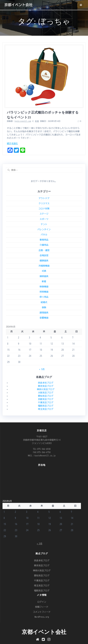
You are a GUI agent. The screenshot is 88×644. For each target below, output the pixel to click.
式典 (44, 271)
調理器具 (44, 313)
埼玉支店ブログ (46, 409)
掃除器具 (44, 276)
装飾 (44, 307)
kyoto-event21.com (23, 121)
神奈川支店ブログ (46, 389)
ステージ (44, 214)
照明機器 (44, 292)
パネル (44, 235)
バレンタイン (44, 229)
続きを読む (12, 143)
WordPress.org (42, 617)
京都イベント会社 (18, 5)
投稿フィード (42, 607)
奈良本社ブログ (46, 383)
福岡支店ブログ (46, 406)
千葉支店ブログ (46, 402)
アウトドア (44, 198)
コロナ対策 (44, 209)
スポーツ (44, 219)
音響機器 (44, 318)
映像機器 (44, 287)
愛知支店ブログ (46, 396)
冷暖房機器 (44, 266)
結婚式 (44, 302)
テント (44, 224)
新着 (37, 121)
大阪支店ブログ (46, 393)
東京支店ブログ (46, 386)
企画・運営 (44, 250)
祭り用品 (44, 297)
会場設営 (44, 255)
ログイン (42, 602)
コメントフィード (42, 612)
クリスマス (44, 203)
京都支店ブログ (46, 399)
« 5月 (42, 369)
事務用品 (44, 240)
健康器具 (44, 261)
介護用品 (44, 245)
